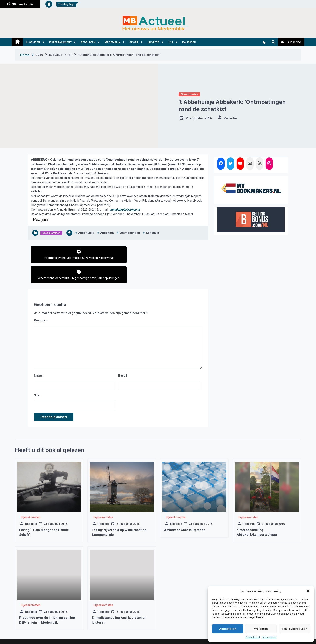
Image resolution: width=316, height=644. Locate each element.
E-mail (123, 360)
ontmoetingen (130, 233)
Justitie (153, 42)
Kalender (189, 42)
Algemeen (33, 42)
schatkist (153, 233)
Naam (38, 360)
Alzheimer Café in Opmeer (185, 514)
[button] (308, 591)
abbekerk (107, 233)
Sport (134, 42)
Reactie (41, 305)
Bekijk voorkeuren (294, 629)
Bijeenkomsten (189, 94)
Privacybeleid (269, 637)
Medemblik (112, 42)
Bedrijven (88, 42)
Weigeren (261, 629)
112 (171, 42)
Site (37, 380)
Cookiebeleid (253, 637)
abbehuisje (86, 233)
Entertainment (60, 42)
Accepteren (228, 629)
